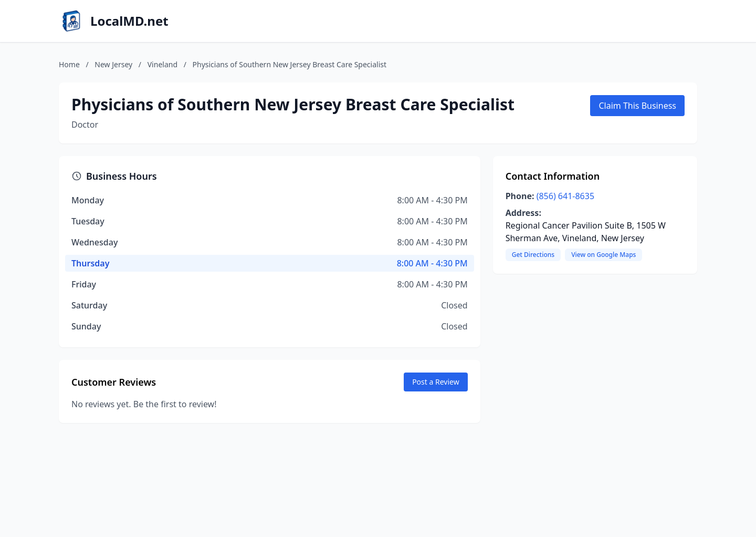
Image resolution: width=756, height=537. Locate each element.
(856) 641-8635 (565, 196)
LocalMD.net (129, 21)
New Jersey (113, 64)
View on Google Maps (603, 255)
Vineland (162, 64)
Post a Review (436, 382)
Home (69, 64)
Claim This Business (637, 106)
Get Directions (533, 255)
